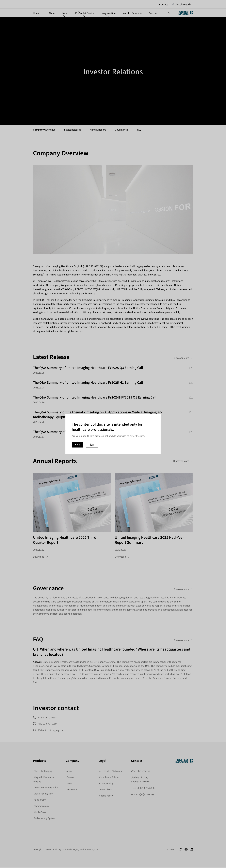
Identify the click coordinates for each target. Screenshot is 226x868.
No (92, 445)
